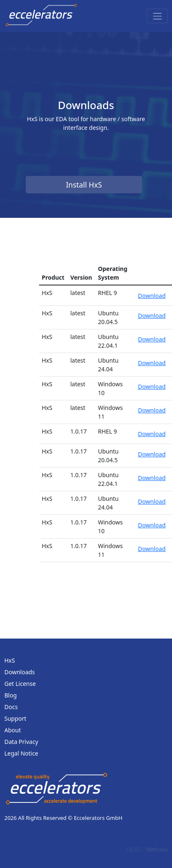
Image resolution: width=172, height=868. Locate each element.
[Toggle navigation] (157, 16)
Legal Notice (21, 753)
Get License (20, 684)
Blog (11, 695)
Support (16, 718)
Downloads (20, 672)
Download (152, 296)
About (13, 730)
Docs (11, 707)
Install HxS (84, 185)
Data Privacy (21, 742)
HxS (10, 660)
